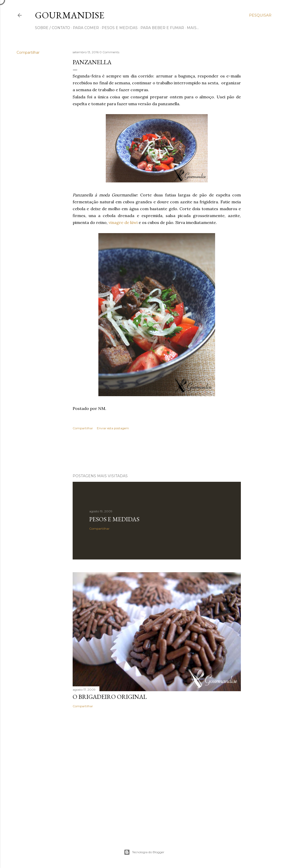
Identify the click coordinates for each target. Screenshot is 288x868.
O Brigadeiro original (110, 697)
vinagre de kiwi (123, 222)
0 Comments (109, 52)
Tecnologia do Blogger (144, 852)
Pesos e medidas (114, 519)
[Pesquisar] (260, 15)
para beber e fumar (162, 28)
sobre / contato (53, 28)
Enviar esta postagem (113, 428)
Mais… (193, 28)
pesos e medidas (120, 28)
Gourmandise (70, 15)
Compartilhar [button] (28, 52)
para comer (86, 28)
